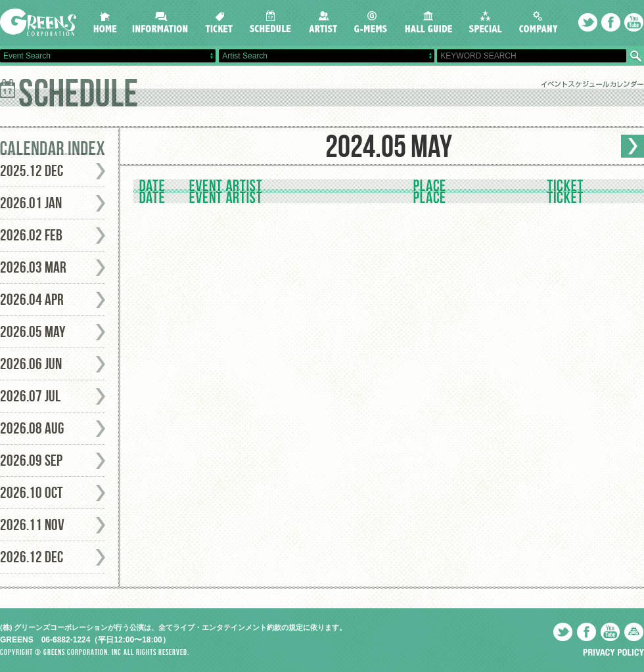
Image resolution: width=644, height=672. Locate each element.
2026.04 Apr (32, 300)
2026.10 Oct (32, 493)
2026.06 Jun (31, 364)
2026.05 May (33, 332)
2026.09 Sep (31, 460)
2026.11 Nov (32, 525)
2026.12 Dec (32, 557)
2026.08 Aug (32, 428)
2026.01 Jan (31, 203)
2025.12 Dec (32, 171)
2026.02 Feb (31, 235)
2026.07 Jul (30, 396)
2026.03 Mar (33, 267)
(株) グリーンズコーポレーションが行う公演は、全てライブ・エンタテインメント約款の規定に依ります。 (173, 627)
